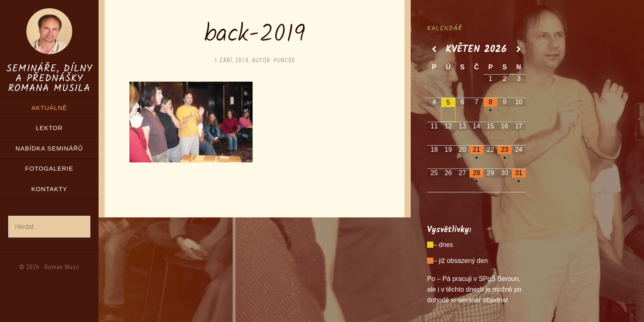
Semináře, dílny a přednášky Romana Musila (49, 79)
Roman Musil (62, 267)
